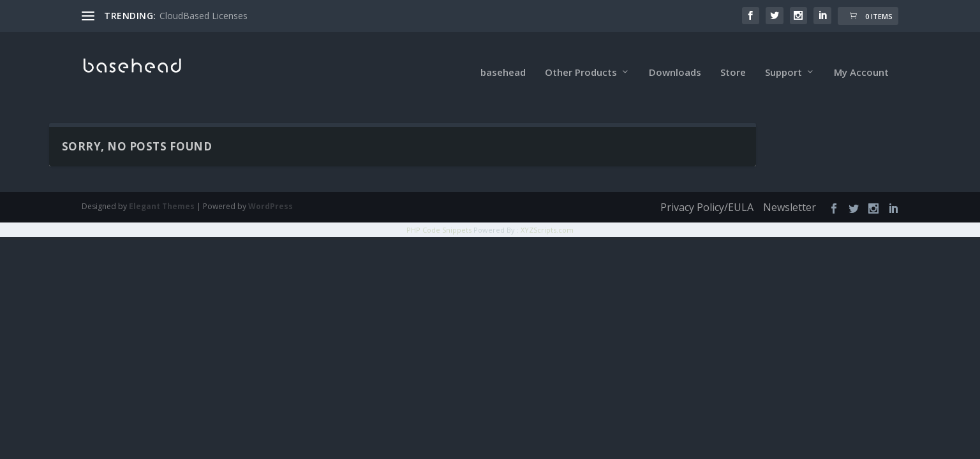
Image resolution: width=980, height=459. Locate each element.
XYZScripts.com (547, 215)
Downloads (675, 57)
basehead (503, 57)
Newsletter (790, 193)
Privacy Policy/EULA (707, 193)
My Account (861, 57)
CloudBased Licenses (204, 16)
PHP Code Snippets (439, 215)
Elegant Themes (162, 192)
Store (733, 57)
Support (783, 57)
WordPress (271, 192)
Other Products (581, 57)
